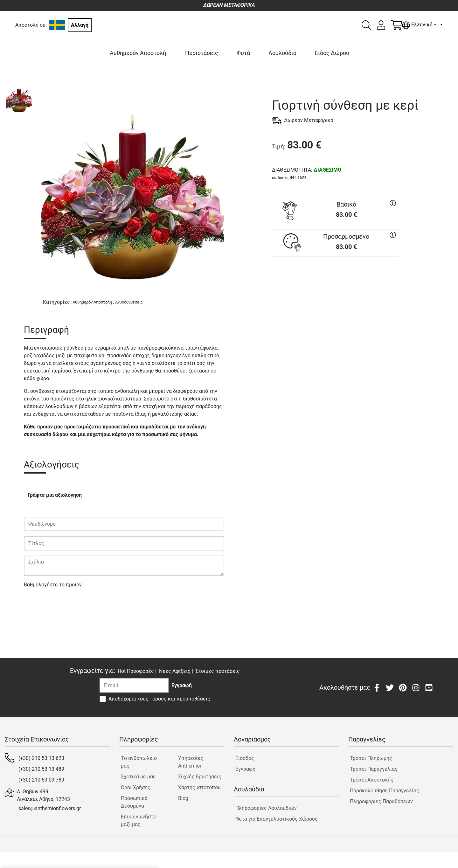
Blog (183, 798)
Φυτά (243, 53)
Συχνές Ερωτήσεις (200, 777)
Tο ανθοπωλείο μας (139, 762)
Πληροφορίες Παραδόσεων (381, 801)
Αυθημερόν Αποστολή (138, 53)
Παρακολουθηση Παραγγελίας (385, 791)
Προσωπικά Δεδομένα (134, 802)
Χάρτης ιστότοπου (199, 787)
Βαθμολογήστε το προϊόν (53, 585)
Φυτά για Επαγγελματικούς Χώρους (277, 819)
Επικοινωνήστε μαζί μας (139, 820)
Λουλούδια (282, 53)
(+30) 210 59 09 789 (41, 780)
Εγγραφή (245, 769)
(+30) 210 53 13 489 (41, 769)
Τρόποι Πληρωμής (371, 758)
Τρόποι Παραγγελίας (374, 769)
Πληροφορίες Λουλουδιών (266, 808)
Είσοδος (245, 758)
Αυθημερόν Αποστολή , (93, 302)
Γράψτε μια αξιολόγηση (55, 495)
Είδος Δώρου (332, 53)
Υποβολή (38, 603)
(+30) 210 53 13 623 (41, 758)
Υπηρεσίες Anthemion (191, 762)
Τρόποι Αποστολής (372, 780)
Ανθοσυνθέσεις (129, 302)
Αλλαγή (80, 25)
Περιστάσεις (202, 53)
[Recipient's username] (134, 685)
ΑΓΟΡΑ (336, 279)
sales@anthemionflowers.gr (50, 808)
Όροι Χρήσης (136, 787)
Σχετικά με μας (138, 777)
